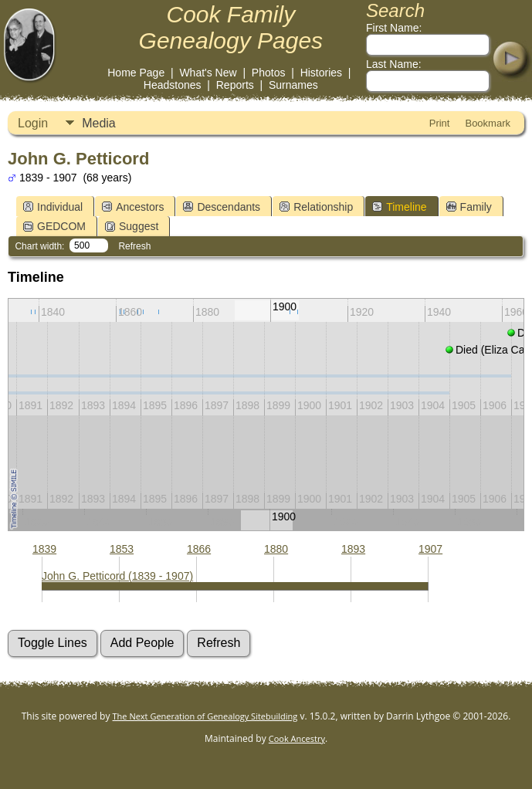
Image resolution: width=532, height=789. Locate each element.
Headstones (173, 85)
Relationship (316, 207)
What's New (208, 73)
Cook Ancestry (297, 738)
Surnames (293, 85)
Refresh (134, 246)
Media (99, 123)
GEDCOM (54, 226)
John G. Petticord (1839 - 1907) (117, 576)
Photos (269, 73)
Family (469, 207)
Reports (235, 85)
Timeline (399, 207)
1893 (353, 549)
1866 (199, 549)
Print (440, 123)
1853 (122, 549)
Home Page (136, 73)
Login (33, 123)
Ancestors (133, 207)
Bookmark (488, 123)
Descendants (222, 207)
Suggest (132, 226)
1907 (430, 549)
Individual (53, 207)
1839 (44, 549)
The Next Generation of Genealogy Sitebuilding (205, 716)
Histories (321, 73)
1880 (276, 549)
